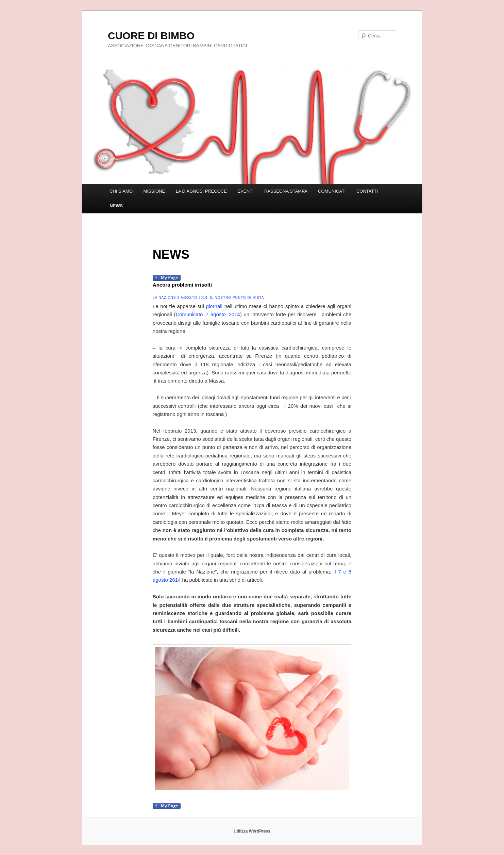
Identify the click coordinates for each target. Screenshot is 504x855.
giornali (214, 306)
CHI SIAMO (121, 191)
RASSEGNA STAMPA (286, 191)
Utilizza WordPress (252, 831)
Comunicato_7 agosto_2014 (208, 314)
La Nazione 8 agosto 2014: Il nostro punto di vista (208, 298)
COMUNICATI (332, 191)
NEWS (116, 206)
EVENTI (245, 191)
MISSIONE (154, 191)
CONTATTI (367, 191)
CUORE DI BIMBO (151, 36)
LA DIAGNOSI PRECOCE (201, 191)
